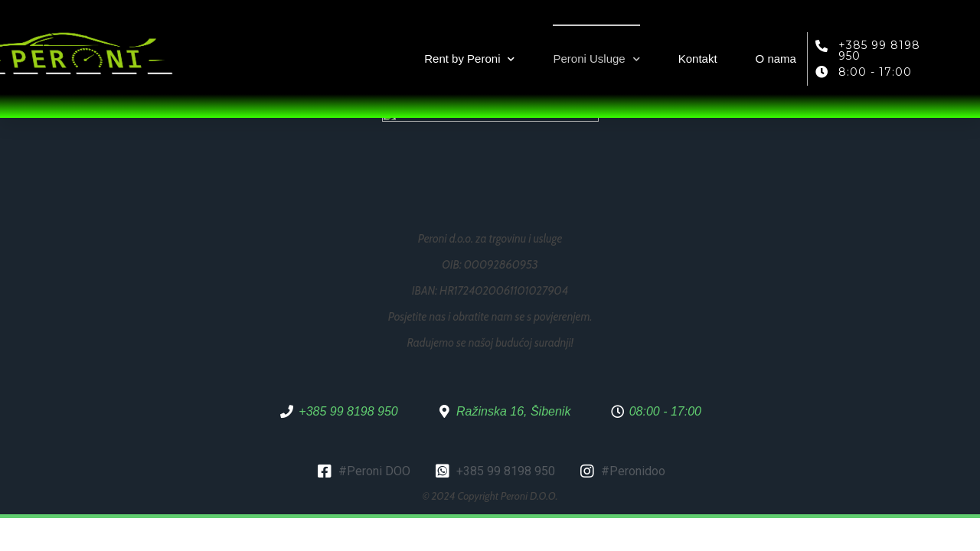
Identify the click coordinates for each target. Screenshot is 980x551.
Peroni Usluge (596, 59)
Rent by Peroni (469, 59)
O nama (776, 59)
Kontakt (698, 59)
